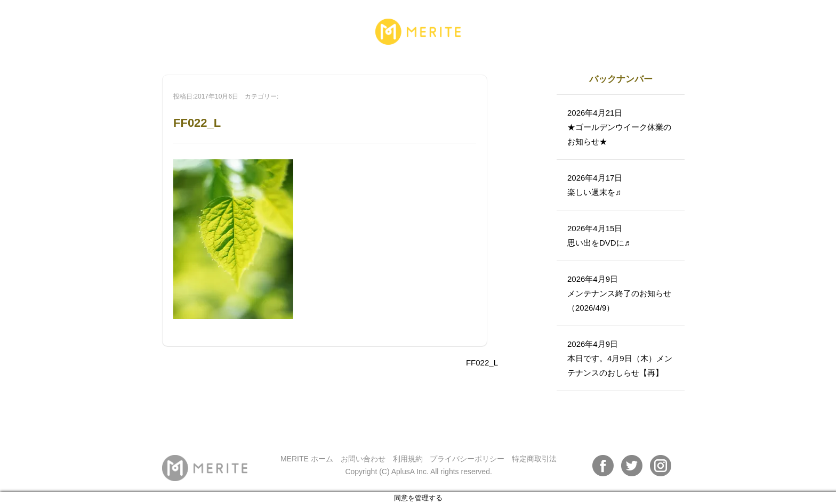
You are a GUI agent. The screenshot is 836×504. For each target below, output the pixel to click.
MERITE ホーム (307, 459)
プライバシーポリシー (467, 459)
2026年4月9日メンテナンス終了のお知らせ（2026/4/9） (619, 293)
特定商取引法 (534, 459)
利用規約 (408, 459)
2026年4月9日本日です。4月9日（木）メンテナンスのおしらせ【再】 (620, 358)
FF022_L (482, 363)
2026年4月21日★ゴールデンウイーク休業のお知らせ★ (619, 127)
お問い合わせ (363, 459)
